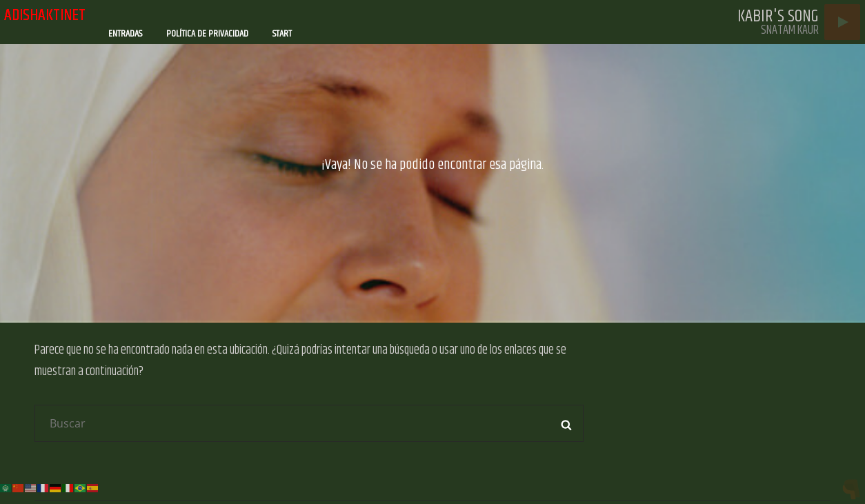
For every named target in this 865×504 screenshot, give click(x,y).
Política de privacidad (207, 34)
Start (282, 34)
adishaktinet (45, 15)
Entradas (125, 34)
